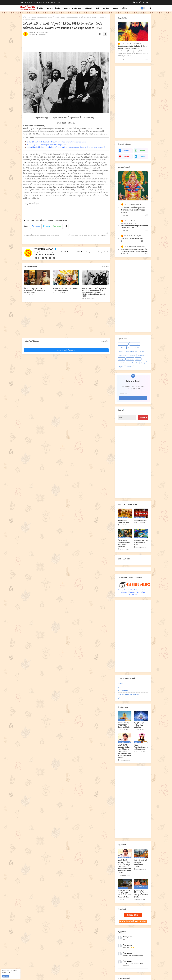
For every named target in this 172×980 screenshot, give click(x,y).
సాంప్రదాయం (77, 8)
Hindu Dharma (123, 344)
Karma (142, 351)
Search (143, 418)
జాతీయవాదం (134, 363)
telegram (143, 157)
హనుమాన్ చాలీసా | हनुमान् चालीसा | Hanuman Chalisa (124, 725)
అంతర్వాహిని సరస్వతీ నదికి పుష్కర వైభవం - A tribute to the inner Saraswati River (125, 894)
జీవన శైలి (143, 363)
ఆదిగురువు (133, 355)
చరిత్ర (97, 8)
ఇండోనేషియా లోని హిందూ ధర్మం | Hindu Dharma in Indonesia (65, 289)
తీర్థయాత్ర (121, 367)
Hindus (130, 348)
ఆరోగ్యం (124, 8)
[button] (150, 8)
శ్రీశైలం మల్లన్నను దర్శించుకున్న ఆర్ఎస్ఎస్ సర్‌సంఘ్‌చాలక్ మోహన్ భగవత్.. (141, 894)
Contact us (32, 2)
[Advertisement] (78, 45)
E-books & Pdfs (124, 691)
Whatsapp (58, 226)
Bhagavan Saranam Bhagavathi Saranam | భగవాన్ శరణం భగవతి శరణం (135, 227)
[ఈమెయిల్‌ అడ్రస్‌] (133, 393)
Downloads (123, 687)
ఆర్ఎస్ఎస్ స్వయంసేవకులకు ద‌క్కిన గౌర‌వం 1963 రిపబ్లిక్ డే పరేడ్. (47, 144)
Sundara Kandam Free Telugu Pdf (129, 694)
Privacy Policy (42, 2)
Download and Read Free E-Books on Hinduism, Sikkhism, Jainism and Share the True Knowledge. (133, 592)
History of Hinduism (131, 351)
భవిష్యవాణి (88, 8)
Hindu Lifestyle (135, 344)
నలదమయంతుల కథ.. (141, 520)
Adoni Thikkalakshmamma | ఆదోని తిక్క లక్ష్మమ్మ (141, 747)
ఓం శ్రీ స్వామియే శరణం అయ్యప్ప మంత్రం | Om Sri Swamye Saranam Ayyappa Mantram (135, 250)
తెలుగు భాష (130, 367)
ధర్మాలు (49, 8)
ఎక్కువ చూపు (105, 267)
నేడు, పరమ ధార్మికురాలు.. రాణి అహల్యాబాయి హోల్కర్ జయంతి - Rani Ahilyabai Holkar (35, 290)
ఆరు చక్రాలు (130, 359)
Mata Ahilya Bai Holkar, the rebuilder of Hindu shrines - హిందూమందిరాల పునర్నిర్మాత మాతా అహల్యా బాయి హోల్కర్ (66, 147)
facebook (127, 151)
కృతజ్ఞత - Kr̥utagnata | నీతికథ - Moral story (141, 542)
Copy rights (51, 2)
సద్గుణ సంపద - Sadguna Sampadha (132, 238)
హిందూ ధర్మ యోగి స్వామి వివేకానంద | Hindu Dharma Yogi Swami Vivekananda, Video (57, 142)
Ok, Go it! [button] (6, 977)
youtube (127, 157)
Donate (59, 2)
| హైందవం (40, 8)
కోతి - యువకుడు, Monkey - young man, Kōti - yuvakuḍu (124, 543)
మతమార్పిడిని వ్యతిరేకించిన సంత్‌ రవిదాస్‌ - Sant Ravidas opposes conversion (132, 47)
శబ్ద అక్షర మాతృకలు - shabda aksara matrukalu (140, 725)
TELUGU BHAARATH (44, 249)
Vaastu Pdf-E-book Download (127, 698)
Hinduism (122, 348)
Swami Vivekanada (33, 17)
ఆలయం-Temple (123, 363)
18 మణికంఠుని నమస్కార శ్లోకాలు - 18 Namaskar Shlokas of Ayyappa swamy (134, 210)
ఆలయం (115, 8)
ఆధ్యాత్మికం (141, 355)
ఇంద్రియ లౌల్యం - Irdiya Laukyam (123, 521)
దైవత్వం (58, 8)
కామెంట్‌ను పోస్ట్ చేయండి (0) (66, 350)
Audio (121, 683)
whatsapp (143, 151)
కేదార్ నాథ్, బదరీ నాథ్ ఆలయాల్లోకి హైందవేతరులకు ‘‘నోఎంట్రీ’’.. (141, 863)
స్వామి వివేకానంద (41, 220)
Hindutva (137, 348)
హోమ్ (25, 17)
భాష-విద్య (106, 8)
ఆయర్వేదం (122, 359)
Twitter (48, 226)
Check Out (5, 972)
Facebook (37, 226)
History (50, 220)
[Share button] (66, 226)
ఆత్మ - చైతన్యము (123, 355)
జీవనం (66, 8)
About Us (24, 2)
